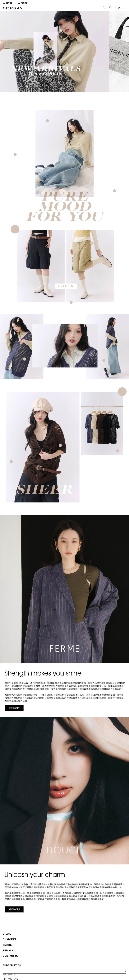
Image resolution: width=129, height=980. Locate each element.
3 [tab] (126, 74)
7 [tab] (126, 85)
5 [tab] (126, 79)
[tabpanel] (64, 51)
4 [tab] (126, 76)
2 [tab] (126, 71)
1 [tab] (126, 68)
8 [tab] (126, 88)
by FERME (23, 3)
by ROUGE (8, 3)
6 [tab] (126, 82)
